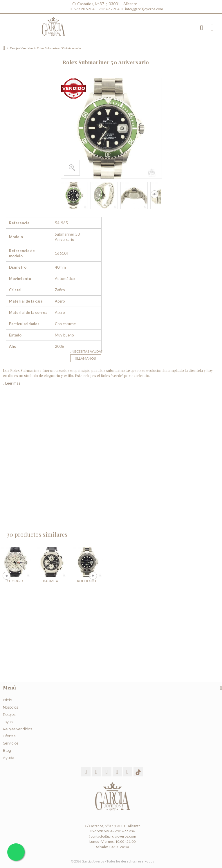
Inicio (7, 700)
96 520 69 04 (101, 831)
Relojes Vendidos (21, 48)
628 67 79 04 (110, 9)
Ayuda (9, 758)
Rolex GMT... (88, 581)
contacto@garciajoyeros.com (113, 836)
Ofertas (9, 736)
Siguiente (155, 194)
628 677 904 (125, 831)
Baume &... (52, 581)
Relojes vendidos (17, 729)
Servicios (11, 743)
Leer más (12, 383)
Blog (7, 750)
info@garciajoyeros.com (144, 9)
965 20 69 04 (85, 9)
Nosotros (10, 707)
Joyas (8, 722)
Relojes (9, 715)
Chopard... (16, 581)
